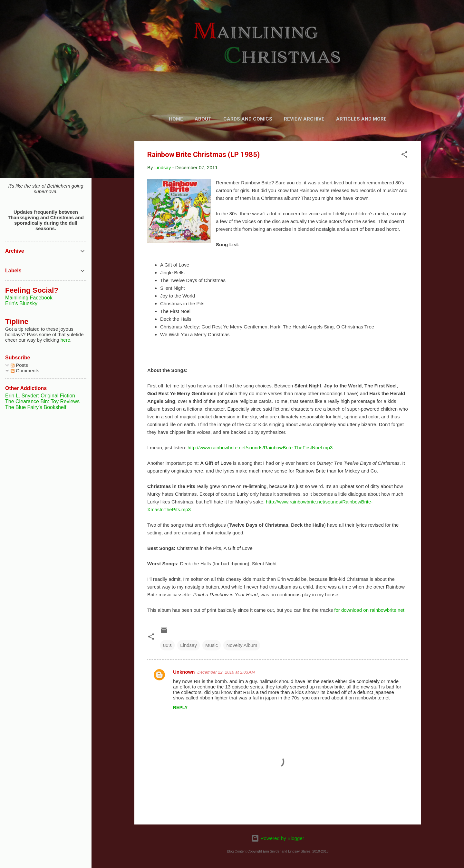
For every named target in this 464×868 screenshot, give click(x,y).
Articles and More (361, 119)
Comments (25, 371)
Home (176, 119)
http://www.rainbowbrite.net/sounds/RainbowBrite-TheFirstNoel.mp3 (260, 448)
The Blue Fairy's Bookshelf (36, 407)
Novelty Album (242, 645)
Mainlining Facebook (29, 298)
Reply (180, 707)
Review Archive (304, 119)
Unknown (184, 672)
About (203, 119)
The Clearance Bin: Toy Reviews (42, 401)
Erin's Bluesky (21, 303)
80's (167, 645)
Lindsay (188, 645)
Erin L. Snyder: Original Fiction (40, 396)
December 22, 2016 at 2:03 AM (226, 672)
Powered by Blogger (278, 838)
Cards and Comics (248, 119)
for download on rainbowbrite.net (369, 610)
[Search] (417, 18)
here (65, 340)
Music (212, 645)
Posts (19, 365)
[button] (404, 156)
